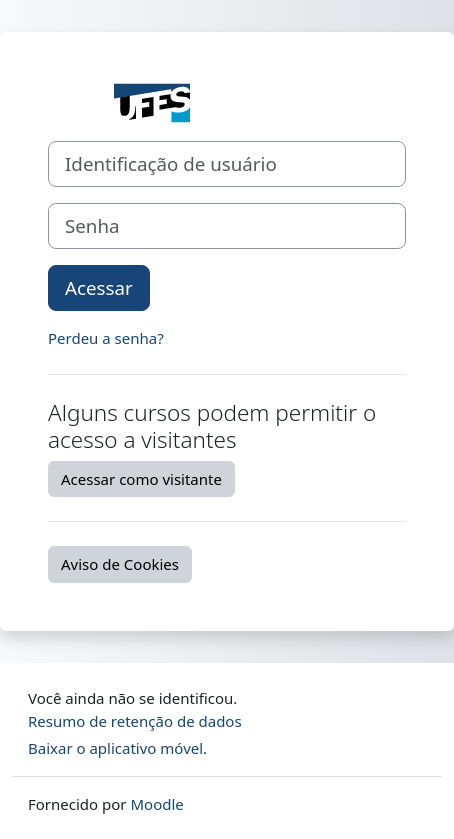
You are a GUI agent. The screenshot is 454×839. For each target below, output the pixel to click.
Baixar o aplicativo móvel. (117, 748)
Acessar (99, 287)
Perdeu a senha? (106, 338)
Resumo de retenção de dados (135, 721)
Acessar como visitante (141, 479)
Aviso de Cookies (120, 564)
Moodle (156, 804)
